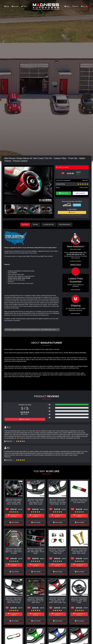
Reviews (36, 224)
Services (15, 6)
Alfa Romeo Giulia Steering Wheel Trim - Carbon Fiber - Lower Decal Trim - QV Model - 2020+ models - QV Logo (57, 501)
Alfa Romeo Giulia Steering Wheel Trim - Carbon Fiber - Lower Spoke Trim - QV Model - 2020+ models (36, 501)
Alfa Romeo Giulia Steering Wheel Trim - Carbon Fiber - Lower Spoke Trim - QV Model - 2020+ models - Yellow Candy (79, 551)
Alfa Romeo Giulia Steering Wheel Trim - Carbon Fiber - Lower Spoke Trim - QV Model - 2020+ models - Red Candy (57, 601)
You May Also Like (49, 224)
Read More (76, 289)
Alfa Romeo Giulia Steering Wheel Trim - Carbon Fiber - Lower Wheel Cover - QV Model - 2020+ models (14, 600)
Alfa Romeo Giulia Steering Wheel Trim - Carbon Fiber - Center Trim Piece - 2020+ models (79, 600)
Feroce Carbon (84, 188)
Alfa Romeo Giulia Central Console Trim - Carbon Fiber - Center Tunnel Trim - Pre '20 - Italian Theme (36, 600)
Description (25, 224)
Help (67, 6)
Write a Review (25, 419)
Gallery (24, 6)
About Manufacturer (65, 224)
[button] (50, 185)
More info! (85, 180)
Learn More (77, 205)
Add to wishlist (80, 193)
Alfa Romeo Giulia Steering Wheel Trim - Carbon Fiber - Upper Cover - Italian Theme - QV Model (14, 551)
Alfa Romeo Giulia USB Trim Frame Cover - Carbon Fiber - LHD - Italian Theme (79, 501)
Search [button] (75, 6)
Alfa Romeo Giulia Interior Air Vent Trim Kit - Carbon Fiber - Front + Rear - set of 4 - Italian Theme (57, 551)
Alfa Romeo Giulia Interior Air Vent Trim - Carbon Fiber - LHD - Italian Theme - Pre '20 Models (36, 551)
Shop (7, 6)
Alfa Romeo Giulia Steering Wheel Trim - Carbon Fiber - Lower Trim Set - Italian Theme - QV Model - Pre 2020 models (14, 502)
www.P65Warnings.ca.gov (48, 329)
